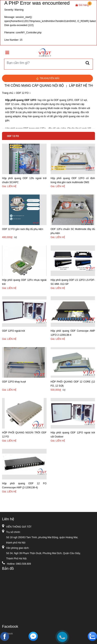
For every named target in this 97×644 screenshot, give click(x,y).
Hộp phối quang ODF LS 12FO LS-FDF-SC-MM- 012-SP (73, 282)
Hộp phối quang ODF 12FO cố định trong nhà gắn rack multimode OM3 (73, 180)
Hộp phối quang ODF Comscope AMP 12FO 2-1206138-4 (73, 333)
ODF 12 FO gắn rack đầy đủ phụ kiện (23, 229)
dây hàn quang (71, 112)
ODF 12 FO (22, 93)
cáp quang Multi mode (47, 108)
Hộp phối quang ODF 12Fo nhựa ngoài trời (24, 282)
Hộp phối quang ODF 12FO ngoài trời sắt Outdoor (73, 435)
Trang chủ (8, 93)
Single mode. (71, 108)
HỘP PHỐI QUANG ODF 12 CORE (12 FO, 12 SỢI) (73, 384)
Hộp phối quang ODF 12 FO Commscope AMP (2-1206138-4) (24, 485)
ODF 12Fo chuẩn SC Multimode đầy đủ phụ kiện (73, 231)
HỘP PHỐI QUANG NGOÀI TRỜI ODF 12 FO (24, 435)
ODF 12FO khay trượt (14, 382)
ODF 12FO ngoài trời (13, 331)
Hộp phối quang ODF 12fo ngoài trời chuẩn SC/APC (24, 180)
